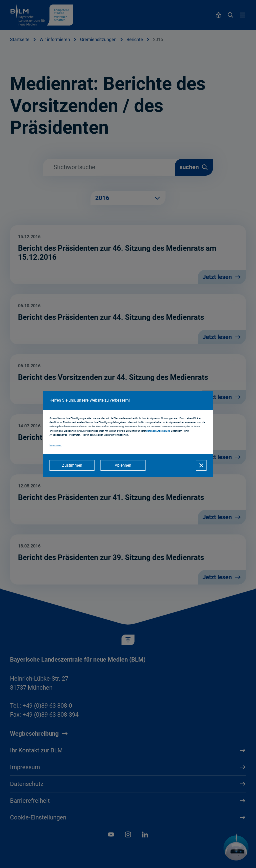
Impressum (56, 445)
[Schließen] (201, 465)
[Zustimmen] (72, 465)
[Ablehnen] (123, 465)
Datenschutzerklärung (159, 431)
